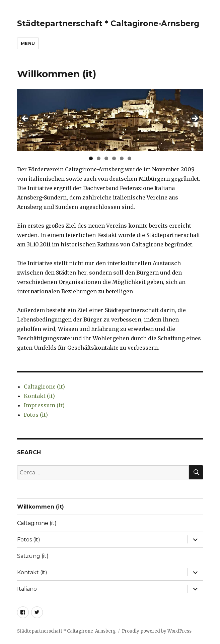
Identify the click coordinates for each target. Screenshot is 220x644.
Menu (28, 43)
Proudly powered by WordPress (157, 631)
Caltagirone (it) (44, 387)
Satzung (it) (33, 556)
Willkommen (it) (41, 507)
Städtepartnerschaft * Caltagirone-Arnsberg (108, 23)
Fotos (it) (36, 415)
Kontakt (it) (39, 396)
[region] (110, 120)
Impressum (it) (44, 405)
